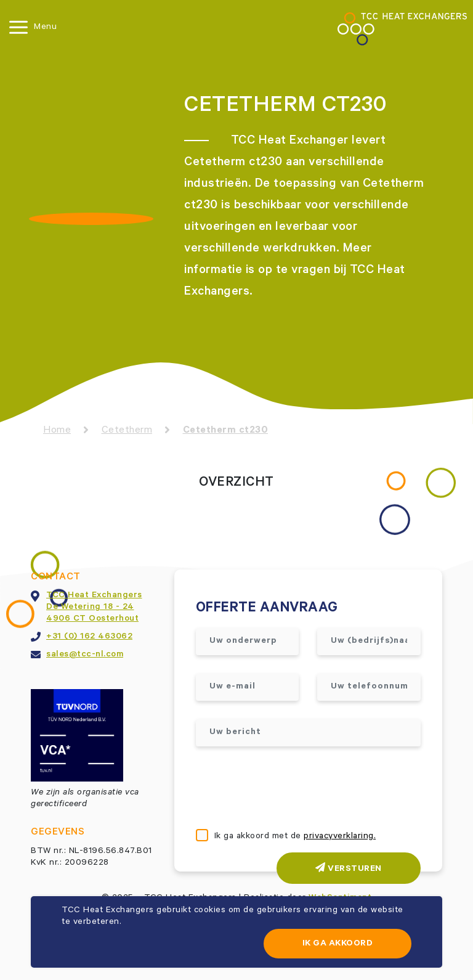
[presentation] (289, 789)
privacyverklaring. (340, 837)
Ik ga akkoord (338, 944)
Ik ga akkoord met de (295, 837)
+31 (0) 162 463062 (89, 637)
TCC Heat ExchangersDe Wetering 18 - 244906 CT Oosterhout (94, 608)
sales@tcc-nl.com (85, 655)
